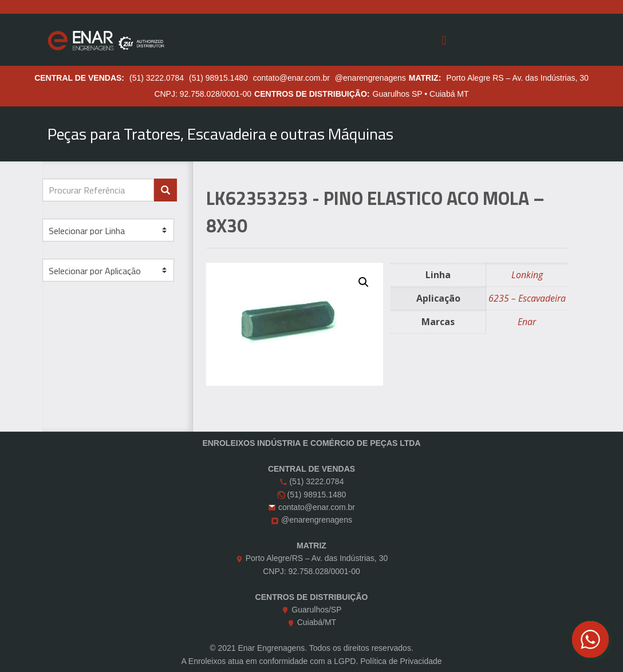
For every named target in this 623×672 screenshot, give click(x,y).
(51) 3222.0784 (157, 78)
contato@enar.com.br (291, 78)
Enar (527, 322)
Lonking (527, 275)
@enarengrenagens (370, 78)
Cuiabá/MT (317, 622)
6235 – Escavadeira (527, 298)
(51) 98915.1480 (218, 78)
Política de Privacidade (401, 661)
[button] (364, 282)
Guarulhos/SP (316, 610)
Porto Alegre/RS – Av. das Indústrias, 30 (317, 558)
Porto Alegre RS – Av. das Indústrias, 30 (517, 78)
